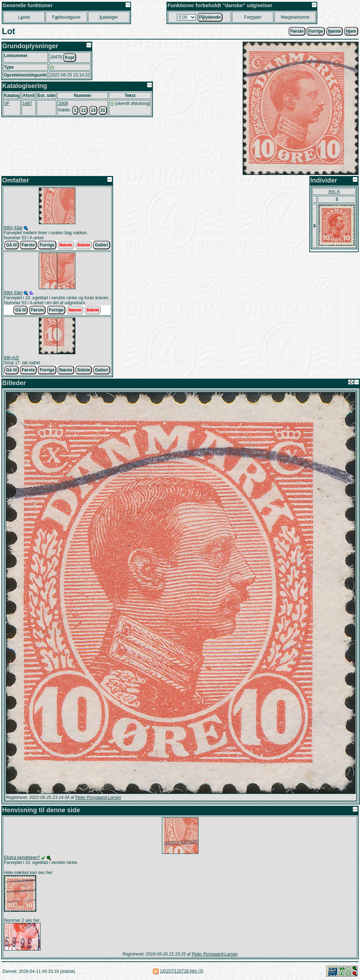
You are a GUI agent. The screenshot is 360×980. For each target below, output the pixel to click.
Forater (253, 17)
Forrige (47, 245)
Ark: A (334, 191)
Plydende (210, 17)
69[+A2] (11, 358)
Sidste (84, 245)
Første (297, 31)
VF (7, 103)
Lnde (24, 17)
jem (351, 31)
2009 (63, 103)
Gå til (11, 245)
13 (93, 110)
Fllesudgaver (66, 17)
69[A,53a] (13, 228)
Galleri (101, 245)
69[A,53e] (13, 293)
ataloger (109, 17)
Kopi (70, 57)
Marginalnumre (295, 17)
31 (103, 110)
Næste (66, 245)
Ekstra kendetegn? (22, 857)
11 (83, 110)
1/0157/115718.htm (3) (182, 971)
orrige (316, 31)
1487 (27, 103)
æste (335, 31)
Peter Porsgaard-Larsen (98, 798)
